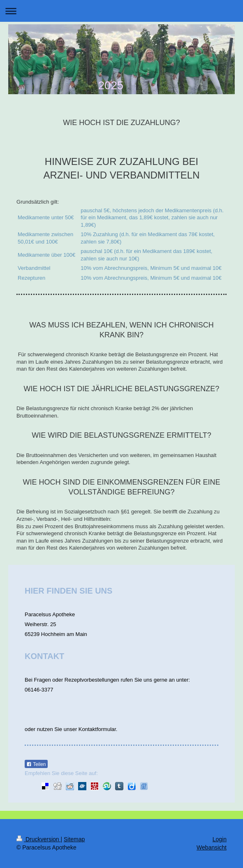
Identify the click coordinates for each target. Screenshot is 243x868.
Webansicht (212, 847)
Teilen (36, 764)
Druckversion (38, 839)
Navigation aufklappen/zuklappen (121, 11)
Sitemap (74, 839)
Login (220, 839)
